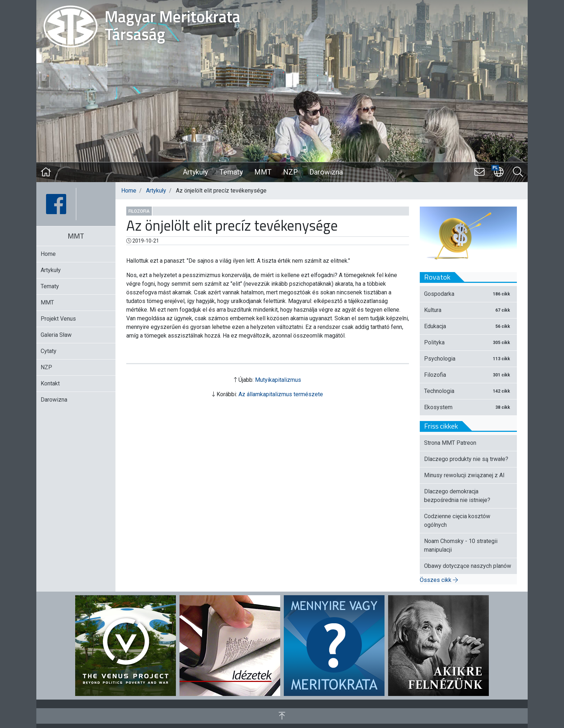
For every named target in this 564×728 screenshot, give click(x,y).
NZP (290, 172)
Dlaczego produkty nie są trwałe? (466, 459)
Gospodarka (468, 294)
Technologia (468, 391)
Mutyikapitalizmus (278, 380)
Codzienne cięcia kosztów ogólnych (457, 521)
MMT (263, 172)
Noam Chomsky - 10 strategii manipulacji (461, 545)
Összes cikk (439, 580)
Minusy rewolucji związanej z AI (464, 475)
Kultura (468, 310)
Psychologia (468, 359)
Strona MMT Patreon (450, 443)
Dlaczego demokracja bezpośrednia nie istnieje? (457, 496)
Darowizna (326, 172)
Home (129, 191)
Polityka (468, 342)
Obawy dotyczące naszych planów (468, 566)
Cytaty (49, 351)
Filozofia (139, 211)
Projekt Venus (58, 319)
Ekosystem (468, 407)
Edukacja (468, 326)
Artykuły (195, 172)
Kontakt (50, 383)
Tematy (231, 172)
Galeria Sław (56, 335)
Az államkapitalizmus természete (281, 394)
